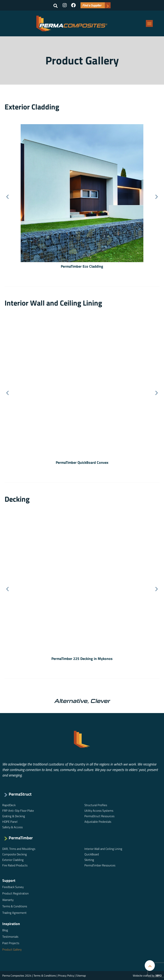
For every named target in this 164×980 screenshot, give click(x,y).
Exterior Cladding (13, 860)
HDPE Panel (10, 822)
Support (9, 880)
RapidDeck (9, 805)
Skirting (89, 860)
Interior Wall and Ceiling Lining (103, 849)
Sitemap (81, 976)
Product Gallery (12, 949)
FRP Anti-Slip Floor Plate (18, 811)
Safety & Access (13, 827)
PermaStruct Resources (99, 816)
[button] (56, 6)
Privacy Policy (66, 976)
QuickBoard (92, 854)
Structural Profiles (96, 805)
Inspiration (11, 924)
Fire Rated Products (15, 865)
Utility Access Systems (99, 811)
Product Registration (15, 893)
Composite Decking (15, 854)
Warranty (8, 900)
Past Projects (11, 943)
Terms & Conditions (15, 906)
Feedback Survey (13, 887)
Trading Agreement (14, 913)
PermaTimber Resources (100, 865)
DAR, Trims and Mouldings (19, 849)
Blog (5, 930)
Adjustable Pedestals (98, 822)
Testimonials (10, 937)
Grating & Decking (14, 816)
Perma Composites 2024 (17, 976)
